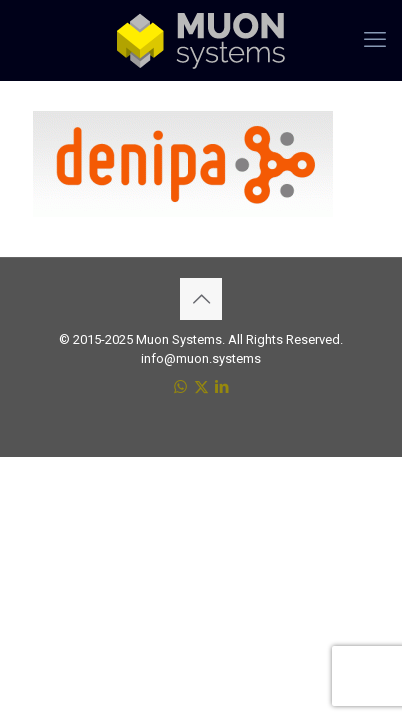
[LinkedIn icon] (222, 387)
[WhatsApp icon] (180, 387)
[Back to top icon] (201, 299)
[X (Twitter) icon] (201, 387)
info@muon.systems (201, 358)
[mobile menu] (375, 40)
